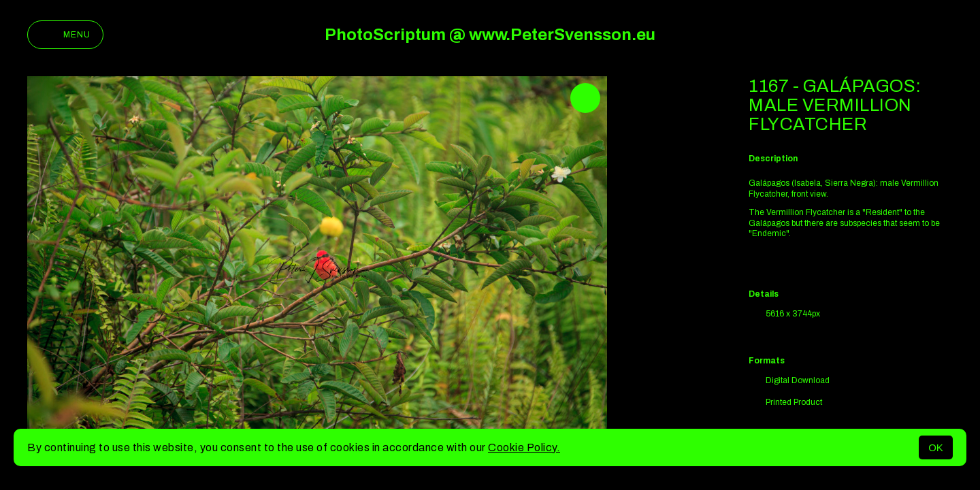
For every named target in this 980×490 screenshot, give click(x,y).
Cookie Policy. (524, 447)
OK (936, 447)
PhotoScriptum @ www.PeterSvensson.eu (490, 35)
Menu (65, 35)
